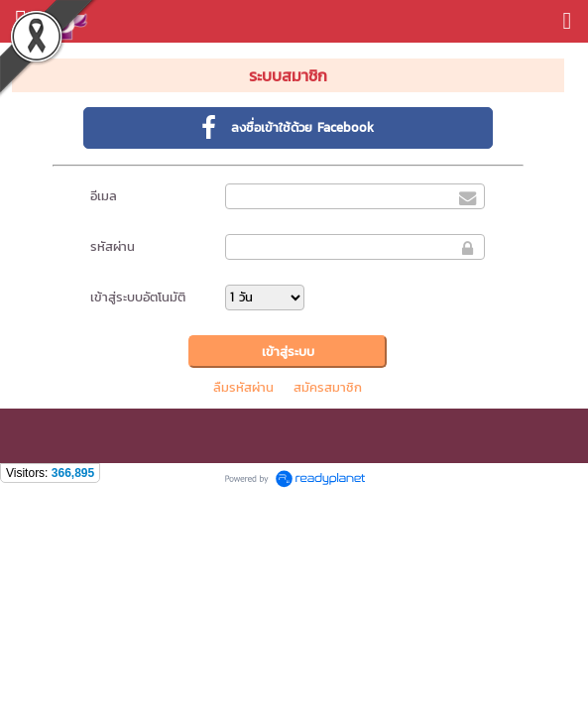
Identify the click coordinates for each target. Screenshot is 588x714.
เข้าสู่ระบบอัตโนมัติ (138, 297)
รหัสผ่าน (113, 246)
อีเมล (104, 196)
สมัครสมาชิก (328, 387)
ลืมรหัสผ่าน (243, 387)
